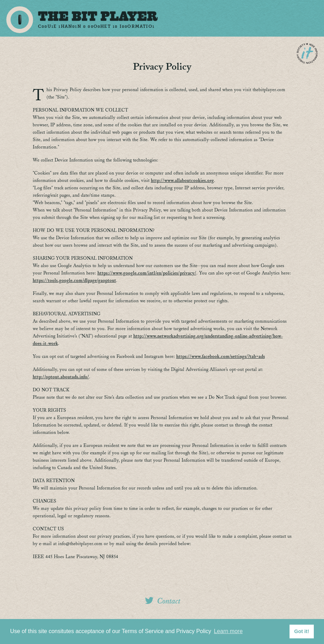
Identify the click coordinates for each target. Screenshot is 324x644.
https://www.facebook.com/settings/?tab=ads (221, 357)
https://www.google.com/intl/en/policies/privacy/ (147, 273)
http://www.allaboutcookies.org (182, 181)
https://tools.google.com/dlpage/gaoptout (74, 281)
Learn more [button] (228, 631)
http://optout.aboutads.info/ (61, 377)
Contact (169, 601)
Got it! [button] (301, 631)
